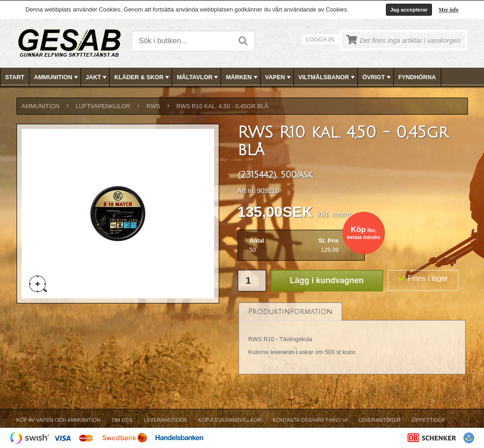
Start (15, 77)
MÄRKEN (242, 77)
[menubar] (242, 77)
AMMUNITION (57, 77)
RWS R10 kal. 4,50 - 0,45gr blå (222, 106)
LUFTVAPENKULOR (103, 106)
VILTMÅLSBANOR (327, 77)
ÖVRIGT (377, 77)
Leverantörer (380, 420)
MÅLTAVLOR (198, 77)
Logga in (320, 39)
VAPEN (279, 77)
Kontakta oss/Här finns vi (310, 420)
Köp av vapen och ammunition (59, 420)
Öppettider (429, 420)
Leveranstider (165, 420)
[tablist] (352, 339)
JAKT (97, 77)
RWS (153, 106)
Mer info (449, 10)
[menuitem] (15, 77)
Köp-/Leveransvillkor (230, 420)
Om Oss (122, 420)
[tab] (290, 311)
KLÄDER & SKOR (143, 77)
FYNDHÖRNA (417, 77)
